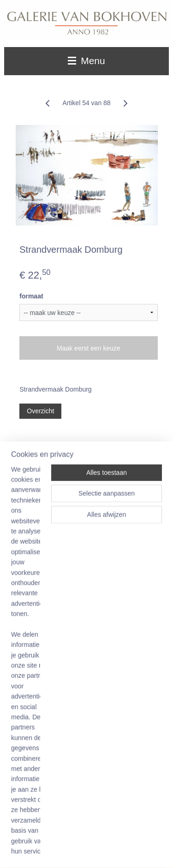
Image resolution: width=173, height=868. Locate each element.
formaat (31, 296)
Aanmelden (35, 559)
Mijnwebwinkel (113, 851)
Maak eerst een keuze (89, 348)
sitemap (111, 836)
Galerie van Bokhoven (42, 479)
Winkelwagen (38, 655)
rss (128, 836)
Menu (86, 61)
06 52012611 (49, 746)
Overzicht (40, 411)
